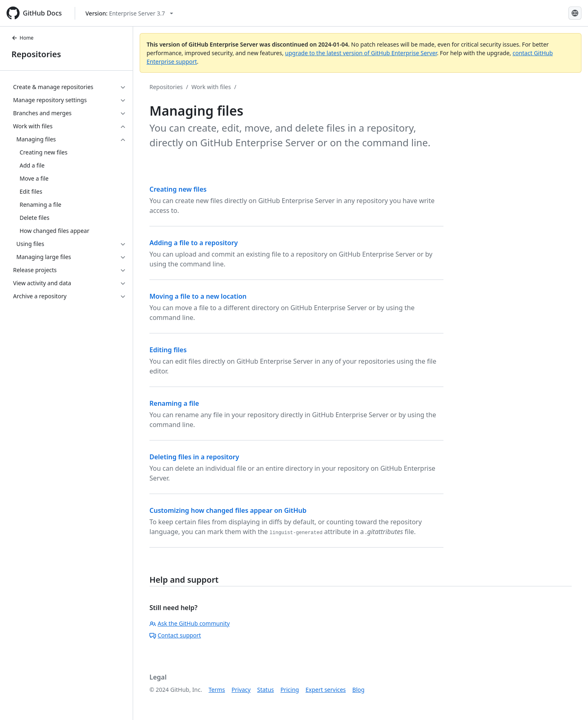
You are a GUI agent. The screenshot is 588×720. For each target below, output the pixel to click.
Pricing (290, 690)
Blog (359, 690)
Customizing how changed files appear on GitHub (228, 510)
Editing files (168, 350)
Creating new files (178, 189)
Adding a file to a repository (194, 243)
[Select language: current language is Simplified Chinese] (575, 13)
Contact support (175, 635)
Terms (217, 690)
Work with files (211, 87)
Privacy (241, 690)
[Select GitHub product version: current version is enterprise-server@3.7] (129, 13)
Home (22, 38)
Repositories (36, 54)
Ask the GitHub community (190, 623)
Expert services (326, 690)
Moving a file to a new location (198, 296)
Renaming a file (174, 403)
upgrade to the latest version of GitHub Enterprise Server (361, 53)
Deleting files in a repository (194, 457)
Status (266, 690)
